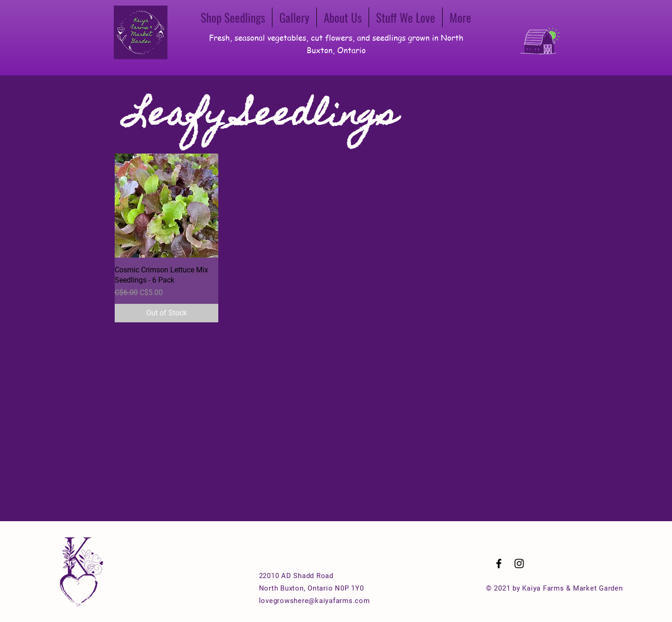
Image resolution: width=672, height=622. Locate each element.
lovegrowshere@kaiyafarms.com (314, 601)
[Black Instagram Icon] (519, 563)
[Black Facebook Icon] (499, 563)
